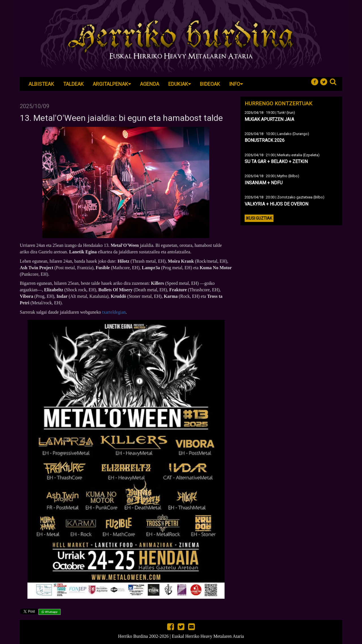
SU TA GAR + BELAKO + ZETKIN (276, 161)
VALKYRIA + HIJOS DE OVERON (276, 204)
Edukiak (180, 84)
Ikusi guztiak (259, 218)
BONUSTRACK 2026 (265, 140)
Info (236, 84)
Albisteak (41, 84)
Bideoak (210, 84)
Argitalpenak (112, 84)
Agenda (150, 84)
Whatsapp (49, 612)
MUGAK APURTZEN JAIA (269, 119)
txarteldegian (114, 312)
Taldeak (73, 84)
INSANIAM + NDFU (264, 183)
